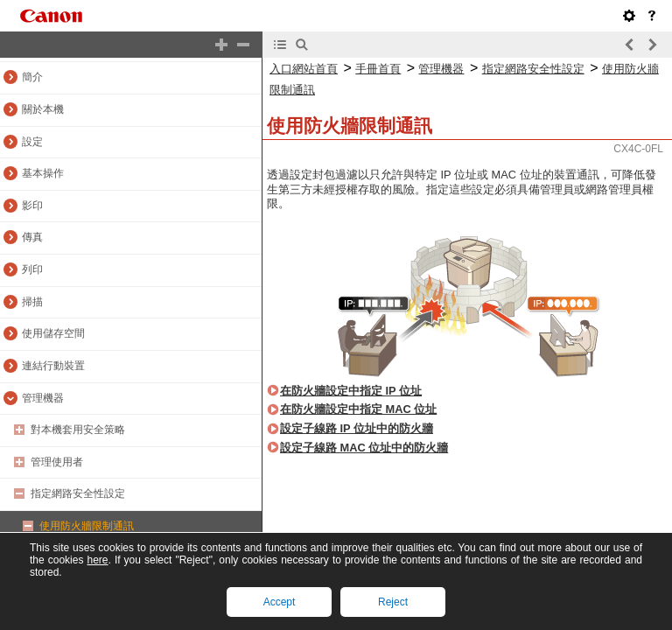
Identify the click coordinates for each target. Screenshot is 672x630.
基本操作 (43, 173)
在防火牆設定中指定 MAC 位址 (358, 409)
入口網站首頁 (304, 69)
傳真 (32, 237)
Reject (393, 602)
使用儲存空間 (53, 333)
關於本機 (43, 109)
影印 (32, 206)
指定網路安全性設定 (78, 493)
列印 (32, 269)
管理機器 (43, 398)
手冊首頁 (378, 69)
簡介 (32, 77)
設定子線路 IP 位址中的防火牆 (357, 428)
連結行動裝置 (53, 366)
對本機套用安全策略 (78, 430)
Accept (280, 602)
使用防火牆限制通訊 (87, 526)
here (97, 560)
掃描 (32, 302)
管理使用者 (57, 462)
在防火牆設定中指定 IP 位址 (351, 391)
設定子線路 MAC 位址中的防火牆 (364, 448)
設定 (32, 142)
